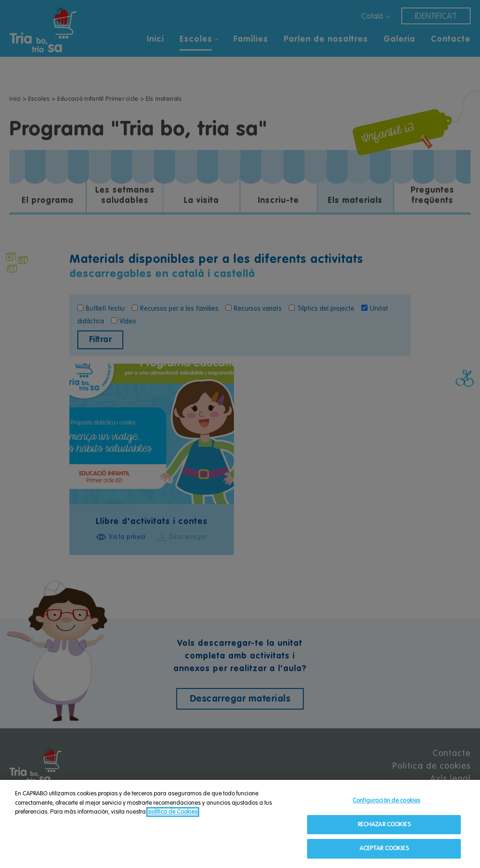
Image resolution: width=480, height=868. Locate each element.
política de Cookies (173, 812)
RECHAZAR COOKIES (384, 825)
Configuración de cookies (386, 801)
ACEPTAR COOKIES (384, 849)
